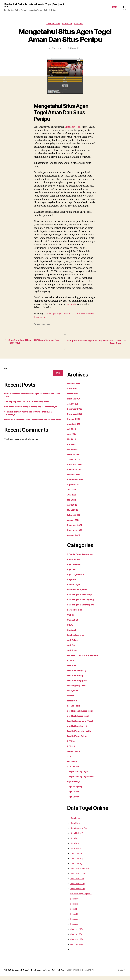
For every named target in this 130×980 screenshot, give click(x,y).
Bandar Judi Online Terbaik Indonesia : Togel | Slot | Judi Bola (33, 6)
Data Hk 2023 (76, 837)
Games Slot (72, 624)
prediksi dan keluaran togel (79, 715)
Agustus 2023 (73, 428)
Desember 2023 (74, 413)
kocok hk (74, 918)
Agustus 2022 (73, 489)
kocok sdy (75, 928)
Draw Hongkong (74, 614)
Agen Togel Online (75, 578)
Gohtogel (71, 634)
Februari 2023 (73, 458)
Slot (69, 760)
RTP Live (71, 745)
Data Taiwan (76, 852)
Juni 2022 (71, 499)
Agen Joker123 (74, 568)
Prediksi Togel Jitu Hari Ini (79, 735)
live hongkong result (76, 690)
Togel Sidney (73, 801)
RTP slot (71, 750)
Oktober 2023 (73, 423)
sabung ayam (73, 755)
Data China (75, 827)
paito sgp (74, 908)
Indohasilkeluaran (75, 639)
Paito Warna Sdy (77, 888)
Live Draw (72, 669)
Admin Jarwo (73, 563)
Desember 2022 (74, 468)
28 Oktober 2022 (74, 49)
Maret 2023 (72, 453)
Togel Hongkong (75, 791)
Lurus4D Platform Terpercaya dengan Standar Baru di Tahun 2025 (33, 398)
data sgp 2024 (76, 933)
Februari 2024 (73, 403)
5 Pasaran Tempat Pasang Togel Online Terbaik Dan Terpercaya (32, 413)
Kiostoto (71, 664)
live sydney (72, 695)
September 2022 (74, 484)
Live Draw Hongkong (77, 674)
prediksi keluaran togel (77, 720)
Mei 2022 (71, 504)
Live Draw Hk (76, 857)
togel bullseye (73, 786)
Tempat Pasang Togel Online (80, 781)
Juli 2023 (71, 433)
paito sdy (74, 903)
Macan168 (72, 705)
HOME (114, 7)
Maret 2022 (72, 514)
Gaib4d (70, 619)
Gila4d (70, 629)
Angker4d (72, 584)
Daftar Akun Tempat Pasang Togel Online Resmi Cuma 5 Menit (32, 418)
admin (59, 49)
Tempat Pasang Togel (77, 776)
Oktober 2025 (73, 388)
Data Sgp (74, 847)
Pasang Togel (73, 710)
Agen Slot (72, 573)
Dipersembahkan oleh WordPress (83, 974)
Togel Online (73, 796)
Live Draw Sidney (75, 680)
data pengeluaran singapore (80, 609)
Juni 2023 (71, 438)
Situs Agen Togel (43, 328)
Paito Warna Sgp (77, 893)
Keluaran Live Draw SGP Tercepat (82, 659)
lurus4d (71, 700)
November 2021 (74, 534)
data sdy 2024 (76, 943)
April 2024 (72, 393)
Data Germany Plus (79, 832)
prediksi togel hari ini (77, 730)
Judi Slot (79, 24)
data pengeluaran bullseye (79, 599)
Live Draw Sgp (77, 867)
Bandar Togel (53, 24)
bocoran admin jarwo (77, 594)
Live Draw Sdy (76, 862)
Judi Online (67, 24)
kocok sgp (75, 923)
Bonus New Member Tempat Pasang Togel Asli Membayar (30, 408)
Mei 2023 (71, 443)
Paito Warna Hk (77, 883)
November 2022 (74, 474)
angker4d (72, 308)
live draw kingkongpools (80, 898)
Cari (6, 372)
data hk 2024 (76, 938)
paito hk (74, 913)
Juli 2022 (71, 494)
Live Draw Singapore (76, 685)
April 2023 (72, 448)
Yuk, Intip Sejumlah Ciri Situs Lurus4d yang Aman (26, 403)
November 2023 (74, 418)
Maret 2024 (72, 398)
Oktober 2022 (73, 479)
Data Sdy (74, 842)
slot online (72, 765)
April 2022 (72, 509)
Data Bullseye (76, 822)
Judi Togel (72, 654)
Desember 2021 (74, 529)
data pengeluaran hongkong (80, 604)
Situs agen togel (74, 128)
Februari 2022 (73, 519)
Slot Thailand (73, 770)
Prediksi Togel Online (77, 740)
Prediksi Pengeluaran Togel (79, 725)
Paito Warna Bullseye (79, 872)
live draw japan (77, 948)
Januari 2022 (73, 524)
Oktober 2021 (73, 539)
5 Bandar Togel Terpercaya (79, 558)
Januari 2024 (73, 408)
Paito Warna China (78, 878)
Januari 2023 (73, 463)
